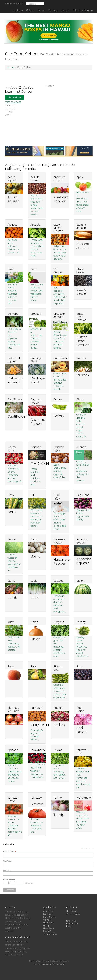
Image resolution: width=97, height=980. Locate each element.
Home (10, 67)
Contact (47, 920)
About (66, 10)
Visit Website (15, 97)
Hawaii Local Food (14, 3)
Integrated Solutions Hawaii (52, 964)
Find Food (48, 911)
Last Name (7, 870)
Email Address (9, 852)
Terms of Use (50, 934)
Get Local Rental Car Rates (72, 924)
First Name (7, 861)
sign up (22, 948)
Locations (48, 914)
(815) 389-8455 (13, 102)
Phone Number (9, 879)
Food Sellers (50, 917)
